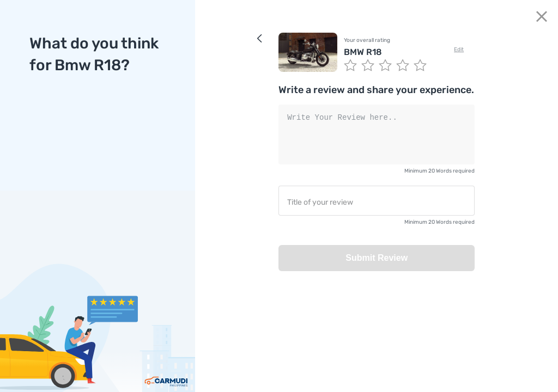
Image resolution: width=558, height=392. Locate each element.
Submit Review (377, 258)
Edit (459, 50)
